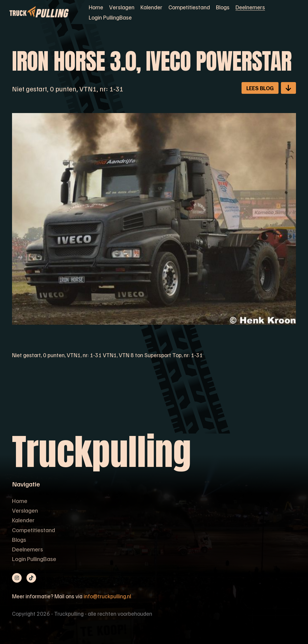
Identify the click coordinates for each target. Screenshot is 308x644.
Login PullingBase (110, 17)
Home (96, 7)
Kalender (151, 7)
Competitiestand (189, 7)
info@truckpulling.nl (107, 596)
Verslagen (122, 7)
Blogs (223, 7)
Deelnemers (250, 7)
